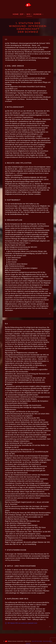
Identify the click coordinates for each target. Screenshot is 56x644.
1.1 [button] (6, 39)
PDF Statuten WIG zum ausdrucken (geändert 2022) (21, 623)
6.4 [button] (6, 324)
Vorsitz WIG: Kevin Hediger (37, 641)
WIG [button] (29, 14)
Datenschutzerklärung (48, 641)
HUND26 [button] (38, 14)
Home (16, 14)
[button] (50, 314)
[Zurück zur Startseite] (28, 5)
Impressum (28, 643)
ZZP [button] (23, 14)
